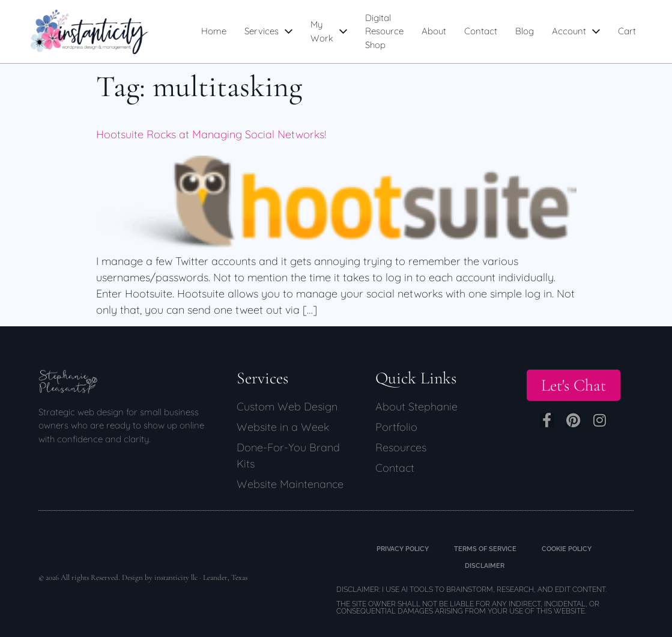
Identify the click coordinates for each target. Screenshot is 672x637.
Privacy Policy (403, 549)
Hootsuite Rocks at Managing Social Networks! (211, 134)
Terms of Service (485, 549)
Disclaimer (485, 566)
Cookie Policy (567, 549)
